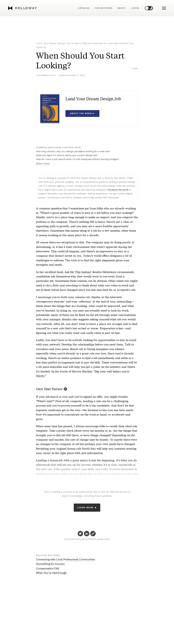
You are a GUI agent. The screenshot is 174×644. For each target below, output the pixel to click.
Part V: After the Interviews (89, 43)
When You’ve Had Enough (51, 573)
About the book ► (82, 113)
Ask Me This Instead (78, 272)
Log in (135, 8)
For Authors (103, 8)
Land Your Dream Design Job (53, 43)
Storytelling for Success (50, 564)
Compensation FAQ (48, 568)
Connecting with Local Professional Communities (66, 559)
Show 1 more (43, 164)
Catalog (84, 8)
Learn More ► (87, 508)
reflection (85, 301)
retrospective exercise (50, 301)
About (122, 8)
